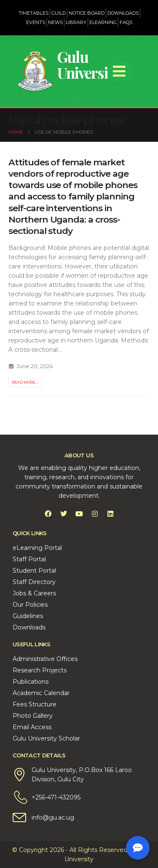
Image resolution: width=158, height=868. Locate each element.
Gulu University (88, 65)
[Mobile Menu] (119, 71)
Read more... (25, 382)
